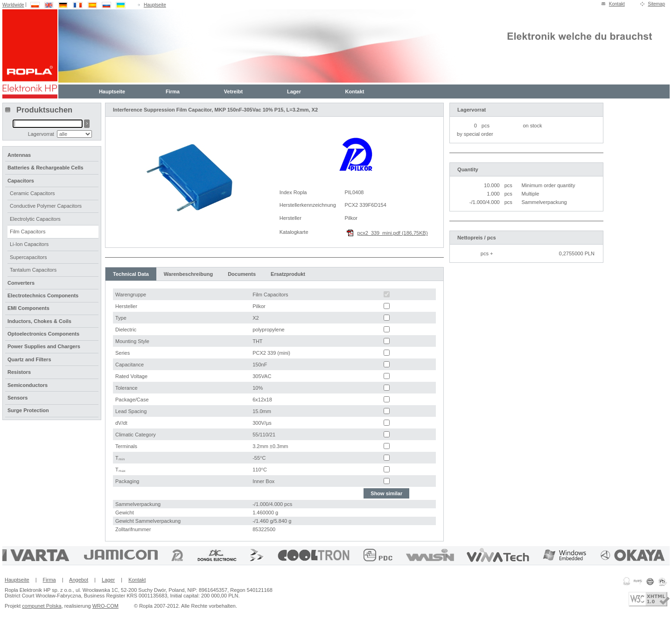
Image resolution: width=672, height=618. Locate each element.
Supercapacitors (28, 257)
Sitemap (656, 4)
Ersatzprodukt (288, 274)
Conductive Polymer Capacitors (46, 206)
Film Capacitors (28, 232)
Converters (21, 283)
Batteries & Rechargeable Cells (45, 168)
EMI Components (28, 308)
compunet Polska (42, 606)
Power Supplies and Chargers (44, 346)
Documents (242, 274)
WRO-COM (105, 606)
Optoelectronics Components (43, 334)
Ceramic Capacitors (32, 193)
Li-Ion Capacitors (29, 244)
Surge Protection (28, 410)
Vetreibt (233, 91)
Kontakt (617, 4)
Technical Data (131, 274)
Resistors (19, 372)
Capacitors (21, 181)
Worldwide (13, 5)
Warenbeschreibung (188, 274)
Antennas (19, 155)
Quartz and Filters (29, 359)
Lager (294, 91)
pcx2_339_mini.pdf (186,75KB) (393, 233)
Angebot (79, 580)
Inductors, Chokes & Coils (39, 321)
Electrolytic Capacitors (35, 219)
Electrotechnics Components (43, 295)
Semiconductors (28, 385)
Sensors (17, 398)
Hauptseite (155, 5)
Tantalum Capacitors (33, 270)
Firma (173, 91)
